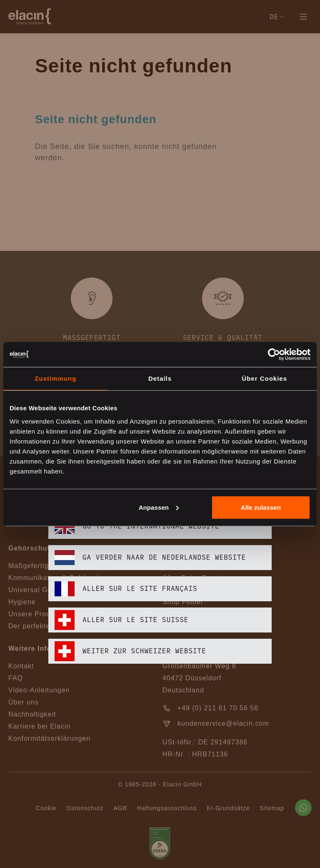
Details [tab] (160, 378)
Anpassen (159, 507)
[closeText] (267, 328)
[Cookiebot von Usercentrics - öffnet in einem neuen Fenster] (274, 355)
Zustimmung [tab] (55, 378)
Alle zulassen (261, 507)
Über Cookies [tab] (264, 378)
